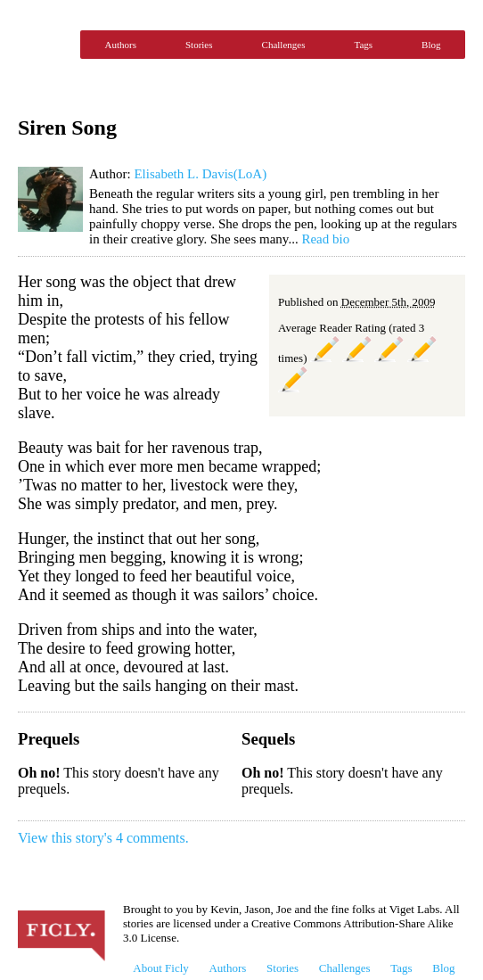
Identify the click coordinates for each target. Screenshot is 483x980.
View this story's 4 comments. (103, 838)
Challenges (284, 45)
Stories (199, 45)
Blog (431, 45)
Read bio (325, 239)
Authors (121, 45)
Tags (363, 45)
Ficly (45, 45)
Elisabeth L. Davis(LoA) (200, 174)
